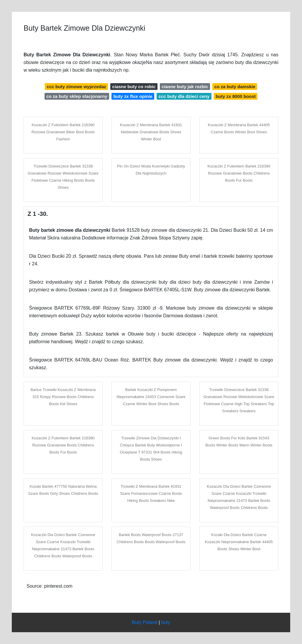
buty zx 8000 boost (236, 96)
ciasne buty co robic (134, 87)
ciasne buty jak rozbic (185, 87)
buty (166, 622)
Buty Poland (145, 622)
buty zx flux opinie (133, 96)
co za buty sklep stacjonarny (77, 96)
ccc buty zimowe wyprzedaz (76, 87)
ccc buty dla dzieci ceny (184, 96)
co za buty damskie (235, 87)
